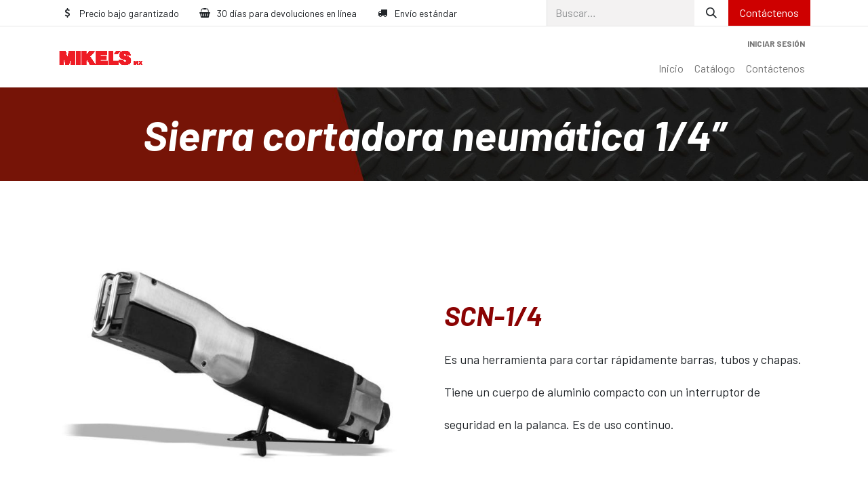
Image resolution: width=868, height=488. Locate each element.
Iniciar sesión (776, 43)
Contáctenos (769, 13)
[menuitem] (671, 68)
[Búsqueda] (711, 13)
